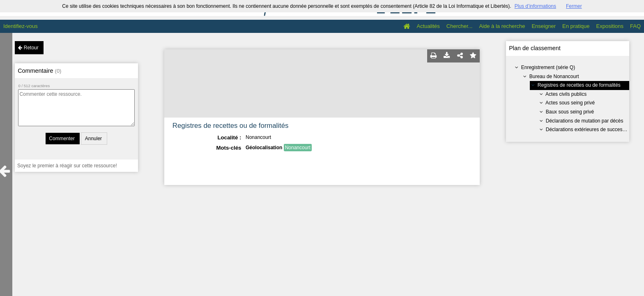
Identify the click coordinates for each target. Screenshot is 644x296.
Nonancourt (298, 148)
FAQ (635, 26)
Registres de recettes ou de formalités (579, 85)
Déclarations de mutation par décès (585, 121)
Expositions (610, 26)
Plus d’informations (535, 6)
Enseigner (544, 26)
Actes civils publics (566, 94)
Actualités (428, 26)
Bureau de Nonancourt (554, 76)
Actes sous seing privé (570, 103)
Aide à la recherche (502, 26)
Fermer (574, 6)
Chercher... (460, 26)
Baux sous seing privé (570, 112)
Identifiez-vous (21, 26)
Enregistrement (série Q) (548, 67)
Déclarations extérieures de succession (589, 129)
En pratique (576, 26)
